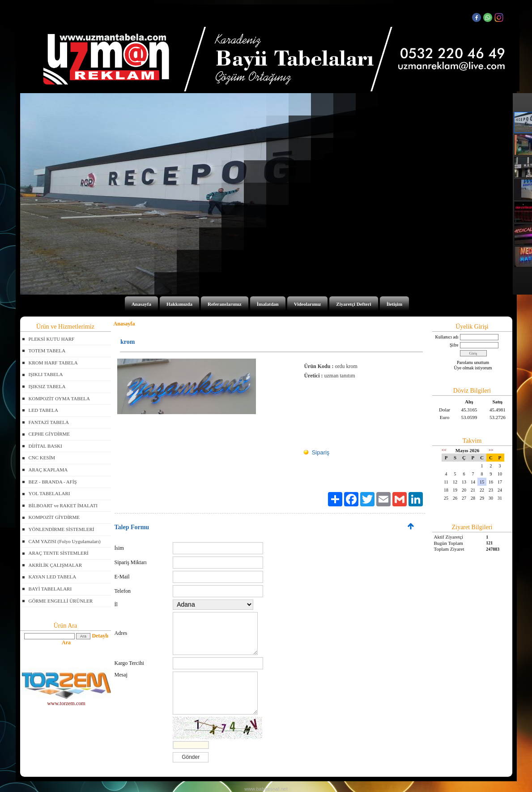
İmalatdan (268, 304)
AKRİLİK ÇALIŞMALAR (55, 565)
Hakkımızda (179, 304)
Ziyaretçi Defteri (353, 304)
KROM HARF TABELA (53, 363)
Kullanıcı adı (447, 337)
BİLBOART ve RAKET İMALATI (63, 505)
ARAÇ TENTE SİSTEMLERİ (59, 553)
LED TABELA (43, 410)
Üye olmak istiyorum (473, 368)
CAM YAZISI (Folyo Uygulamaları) (65, 541)
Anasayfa (141, 304)
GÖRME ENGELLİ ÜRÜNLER (61, 601)
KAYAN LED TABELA (53, 577)
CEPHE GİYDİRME (49, 434)
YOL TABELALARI (49, 493)
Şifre (454, 345)
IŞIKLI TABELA (46, 374)
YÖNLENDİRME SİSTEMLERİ (62, 529)
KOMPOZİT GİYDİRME (54, 517)
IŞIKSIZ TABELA (47, 386)
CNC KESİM (42, 458)
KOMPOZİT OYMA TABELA (59, 398)
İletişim (394, 304)
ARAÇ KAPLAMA (48, 470)
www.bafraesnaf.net (266, 789)
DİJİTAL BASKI (45, 446)
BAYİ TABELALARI (50, 589)
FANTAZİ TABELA (49, 422)
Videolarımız (308, 304)
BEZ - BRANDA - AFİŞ (53, 482)
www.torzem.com (66, 700)
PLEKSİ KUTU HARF (52, 339)
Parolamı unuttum (473, 362)
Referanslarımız (225, 304)
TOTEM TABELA (47, 351)
